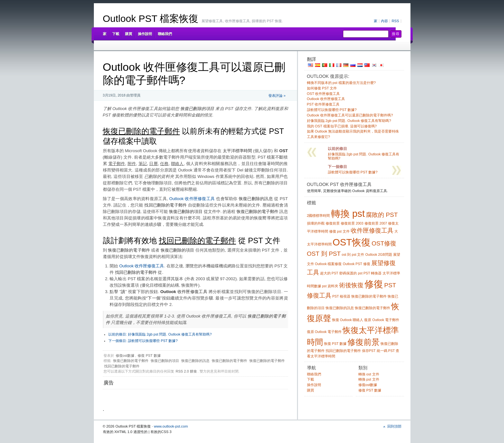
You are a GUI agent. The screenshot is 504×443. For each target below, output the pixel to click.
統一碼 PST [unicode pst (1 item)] (386, 351)
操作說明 (145, 34)
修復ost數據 (125, 355)
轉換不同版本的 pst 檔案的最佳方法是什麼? (341, 83)
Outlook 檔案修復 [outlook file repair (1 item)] (328, 264)
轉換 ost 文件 (369, 374)
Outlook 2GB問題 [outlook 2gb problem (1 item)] (379, 254)
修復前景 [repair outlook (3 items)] (364, 342)
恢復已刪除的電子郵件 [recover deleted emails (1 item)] (369, 296)
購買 (129, 34)
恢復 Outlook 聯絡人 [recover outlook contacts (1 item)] (348, 320)
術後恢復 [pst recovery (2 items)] (351, 285)
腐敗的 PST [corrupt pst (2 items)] (382, 215)
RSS (395, 21)
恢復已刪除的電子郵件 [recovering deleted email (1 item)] (373, 308)
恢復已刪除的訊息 (195, 361)
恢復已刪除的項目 (165, 361)
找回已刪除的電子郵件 (122, 366)
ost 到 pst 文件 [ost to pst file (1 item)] (353, 254)
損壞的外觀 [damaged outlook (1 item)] (316, 223)
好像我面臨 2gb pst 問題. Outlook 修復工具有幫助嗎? (160, 334)
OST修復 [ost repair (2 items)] (384, 243)
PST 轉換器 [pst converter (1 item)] (373, 273)
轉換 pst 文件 (369, 379)
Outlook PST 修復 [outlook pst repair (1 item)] (356, 264)
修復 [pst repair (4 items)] (374, 284)
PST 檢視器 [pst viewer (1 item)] (342, 296)
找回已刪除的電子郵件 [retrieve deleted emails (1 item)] (343, 351)
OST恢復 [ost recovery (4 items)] (352, 242)
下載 (116, 34)
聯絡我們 (165, 34)
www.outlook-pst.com (171, 426)
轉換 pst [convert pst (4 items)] (348, 213)
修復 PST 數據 (149, 355)
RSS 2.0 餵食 (186, 371)
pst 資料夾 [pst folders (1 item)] (330, 286)
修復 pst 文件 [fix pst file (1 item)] (339, 231)
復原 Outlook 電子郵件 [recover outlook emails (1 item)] (324, 332)
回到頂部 (394, 426)
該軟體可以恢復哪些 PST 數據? (143, 341)
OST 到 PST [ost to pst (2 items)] (324, 254)
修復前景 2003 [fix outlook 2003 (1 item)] (352, 223)
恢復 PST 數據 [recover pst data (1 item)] (335, 344)
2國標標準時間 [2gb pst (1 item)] (319, 216)
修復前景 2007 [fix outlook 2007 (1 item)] (376, 223)
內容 (384, 21)
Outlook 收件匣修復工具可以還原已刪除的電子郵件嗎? (350, 115)
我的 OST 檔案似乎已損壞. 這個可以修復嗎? (342, 126)
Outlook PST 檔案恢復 (151, 18)
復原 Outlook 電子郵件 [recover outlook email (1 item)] (382, 320)
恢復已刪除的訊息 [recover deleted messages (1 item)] (340, 308)
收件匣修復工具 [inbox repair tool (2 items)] (372, 231)
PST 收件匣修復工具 (323, 104)
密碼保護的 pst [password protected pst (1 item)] (351, 273)
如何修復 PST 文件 (322, 88)
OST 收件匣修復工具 (324, 94)
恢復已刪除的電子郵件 (131, 361)
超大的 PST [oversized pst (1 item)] (329, 273)
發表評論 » (277, 96)
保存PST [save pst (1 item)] (369, 351)
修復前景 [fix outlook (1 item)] (333, 223)
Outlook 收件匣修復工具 (192, 199)
